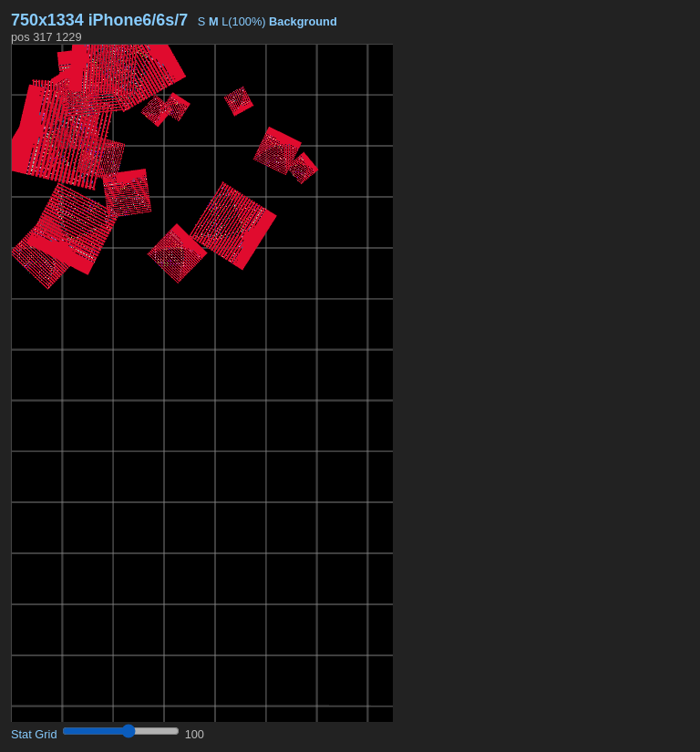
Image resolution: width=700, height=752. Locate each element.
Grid (46, 734)
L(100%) (243, 21)
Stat (21, 734)
